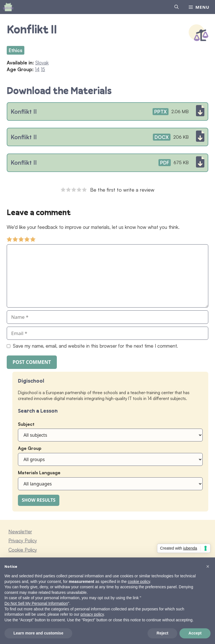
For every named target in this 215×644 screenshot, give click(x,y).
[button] (208, 566)
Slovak (42, 63)
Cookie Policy (23, 550)
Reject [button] (162, 633)
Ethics (16, 50)
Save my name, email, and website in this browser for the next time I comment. (95, 346)
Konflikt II (24, 111)
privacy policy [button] (92, 614)
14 (37, 69)
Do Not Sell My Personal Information (36, 603)
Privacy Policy (23, 540)
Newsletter (20, 532)
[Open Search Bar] (177, 7)
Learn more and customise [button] (38, 633)
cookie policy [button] (139, 582)
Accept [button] (195, 633)
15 (43, 69)
